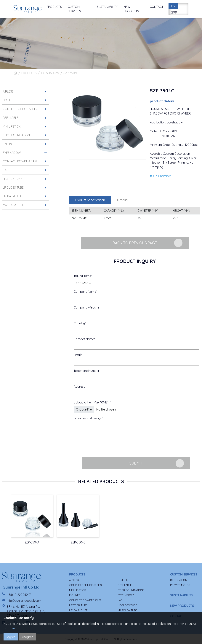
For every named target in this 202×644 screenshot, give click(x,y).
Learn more (11, 628)
